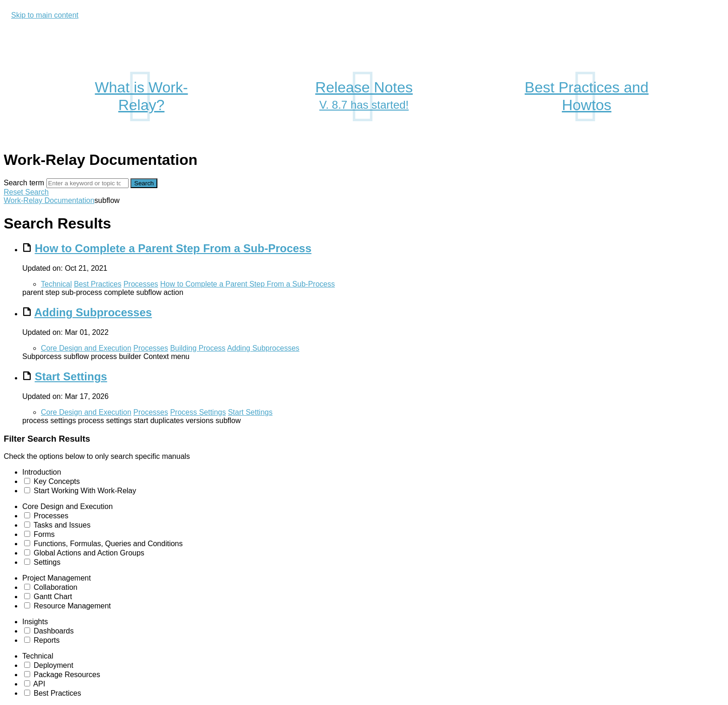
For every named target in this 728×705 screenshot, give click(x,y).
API (39, 684)
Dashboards (53, 631)
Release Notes (364, 97)
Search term (24, 183)
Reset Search (26, 192)
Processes (141, 284)
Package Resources (67, 675)
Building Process (198, 348)
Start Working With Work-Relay (85, 491)
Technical (56, 284)
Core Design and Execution (86, 348)
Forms (44, 534)
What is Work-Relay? (141, 96)
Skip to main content (45, 15)
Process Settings (198, 412)
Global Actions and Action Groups (89, 553)
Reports (46, 640)
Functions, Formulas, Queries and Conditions (108, 544)
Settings (47, 562)
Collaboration (55, 587)
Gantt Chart (53, 597)
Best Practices (97, 284)
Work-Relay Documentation (49, 200)
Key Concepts (57, 481)
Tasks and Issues (62, 525)
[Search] (88, 183)
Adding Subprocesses (93, 312)
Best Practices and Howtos (587, 96)
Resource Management (72, 606)
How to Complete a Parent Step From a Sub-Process (173, 248)
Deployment (53, 665)
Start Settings (71, 376)
